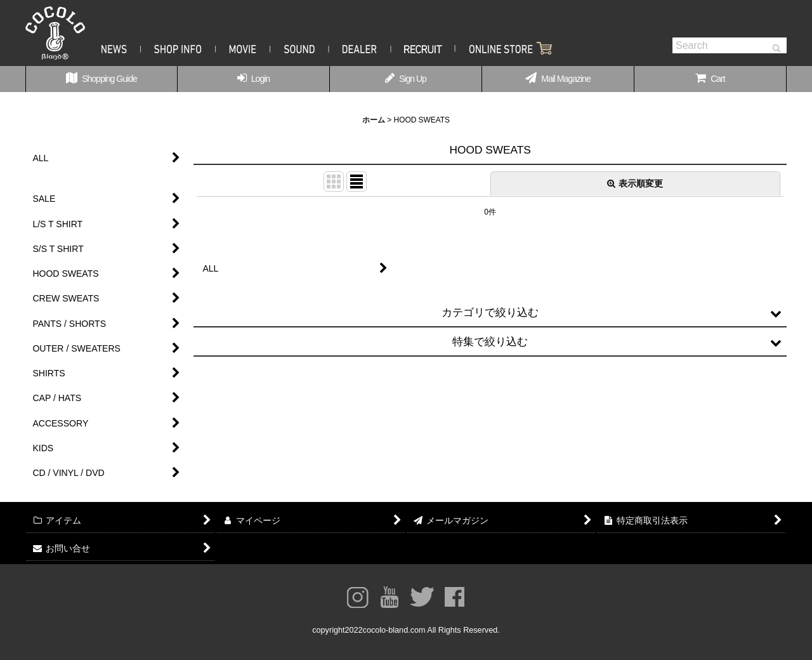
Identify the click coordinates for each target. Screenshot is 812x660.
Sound (300, 48)
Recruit (423, 48)
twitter (422, 597)
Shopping (504, 48)
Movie (243, 48)
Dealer (360, 48)
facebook (455, 597)
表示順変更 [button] (635, 183)
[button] (490, 313)
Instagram (357, 597)
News (121, 48)
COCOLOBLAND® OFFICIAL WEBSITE (55, 33)
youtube (390, 597)
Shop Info (178, 48)
